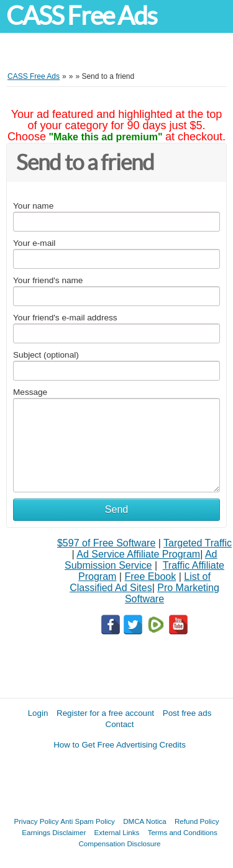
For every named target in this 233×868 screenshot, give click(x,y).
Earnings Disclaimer (54, 832)
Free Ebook (150, 576)
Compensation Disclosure (119, 843)
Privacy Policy (37, 821)
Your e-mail (34, 243)
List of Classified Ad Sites (140, 582)
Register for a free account (105, 713)
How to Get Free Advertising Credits (120, 745)
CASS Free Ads (81, 16)
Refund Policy (197, 821)
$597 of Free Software (106, 543)
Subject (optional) (46, 355)
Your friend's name (48, 280)
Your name (33, 206)
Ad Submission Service (141, 560)
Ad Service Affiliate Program (138, 554)
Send (116, 509)
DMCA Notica (145, 821)
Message (30, 392)
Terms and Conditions (183, 832)
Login (38, 713)
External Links (117, 832)
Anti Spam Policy (88, 821)
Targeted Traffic (198, 543)
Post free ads (187, 713)
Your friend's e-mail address (65, 318)
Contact (120, 724)
